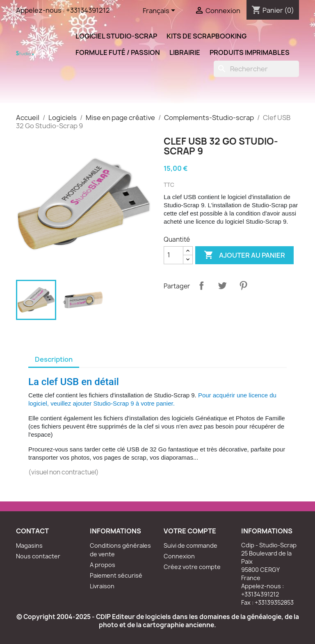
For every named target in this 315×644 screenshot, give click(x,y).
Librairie (185, 52)
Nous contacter (38, 556)
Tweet (222, 286)
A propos (103, 565)
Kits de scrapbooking (207, 36)
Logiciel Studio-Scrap (116, 36)
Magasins (29, 545)
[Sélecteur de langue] (160, 11)
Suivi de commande (191, 545)
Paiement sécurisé (116, 575)
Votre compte (190, 531)
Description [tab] (54, 359)
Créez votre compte (192, 567)
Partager (201, 286)
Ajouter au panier (244, 255)
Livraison (102, 586)
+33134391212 (88, 10)
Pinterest (243, 286)
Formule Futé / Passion (118, 52)
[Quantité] (173, 255)
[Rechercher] (256, 69)
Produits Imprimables (250, 52)
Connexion (179, 556)
